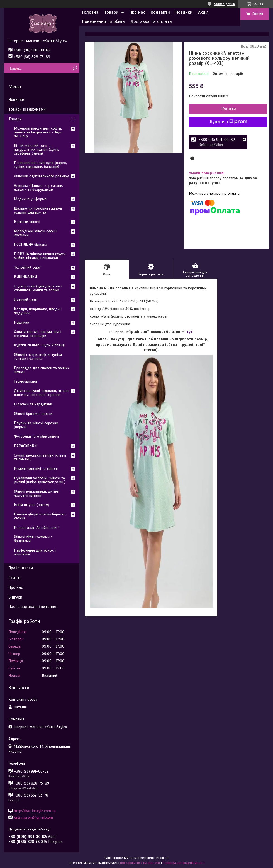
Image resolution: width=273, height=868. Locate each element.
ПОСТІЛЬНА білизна (31, 245)
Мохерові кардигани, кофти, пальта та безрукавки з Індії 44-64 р (38, 132)
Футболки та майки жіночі (36, 436)
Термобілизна (25, 381)
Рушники (22, 322)
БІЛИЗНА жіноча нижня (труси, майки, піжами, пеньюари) (40, 256)
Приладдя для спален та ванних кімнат (42, 370)
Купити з (229, 122)
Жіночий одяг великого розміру (41, 176)
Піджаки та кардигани (33, 404)
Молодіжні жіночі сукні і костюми (35, 233)
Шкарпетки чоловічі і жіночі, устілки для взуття (38, 210)
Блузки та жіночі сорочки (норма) (36, 425)
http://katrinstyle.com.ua (35, 811)
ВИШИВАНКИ (25, 277)
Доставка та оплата (151, 21)
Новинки (184, 12)
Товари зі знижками (27, 109)
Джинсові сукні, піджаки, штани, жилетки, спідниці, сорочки (42, 393)
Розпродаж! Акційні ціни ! (36, 528)
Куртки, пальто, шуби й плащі (39, 345)
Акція (203, 12)
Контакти (160, 12)
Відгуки (15, 597)
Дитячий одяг (26, 300)
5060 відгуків (225, 4)
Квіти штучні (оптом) (32, 505)
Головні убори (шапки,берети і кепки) (40, 516)
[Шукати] (75, 68)
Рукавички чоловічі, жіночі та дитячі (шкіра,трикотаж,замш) (40, 480)
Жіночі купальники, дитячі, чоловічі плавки (37, 493)
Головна (90, 12)
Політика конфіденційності (184, 863)
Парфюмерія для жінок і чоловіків (35, 552)
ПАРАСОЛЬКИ (25, 446)
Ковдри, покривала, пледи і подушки (38, 311)
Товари (111, 12)
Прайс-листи (21, 568)
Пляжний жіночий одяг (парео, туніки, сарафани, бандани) (40, 165)
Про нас (137, 12)
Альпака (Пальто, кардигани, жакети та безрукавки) (38, 188)
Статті (14, 578)
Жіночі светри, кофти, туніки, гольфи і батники (38, 357)
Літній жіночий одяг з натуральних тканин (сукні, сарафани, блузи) (36, 149)
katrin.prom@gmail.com (33, 817)
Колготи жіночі (27, 222)
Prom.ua (162, 858)
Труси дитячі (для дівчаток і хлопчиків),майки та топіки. (38, 288)
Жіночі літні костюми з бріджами (33, 539)
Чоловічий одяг (27, 267)
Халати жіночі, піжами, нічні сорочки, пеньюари (38, 334)
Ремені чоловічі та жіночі (36, 469)
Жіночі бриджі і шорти (33, 414)
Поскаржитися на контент (140, 863)
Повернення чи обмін (103, 21)
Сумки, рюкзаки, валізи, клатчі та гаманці (40, 457)
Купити (229, 109)
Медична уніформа (30, 199)
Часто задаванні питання (32, 607)
